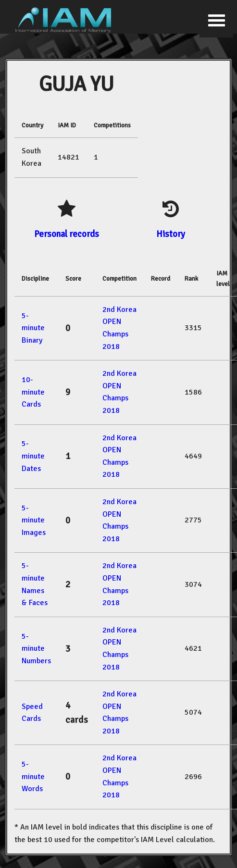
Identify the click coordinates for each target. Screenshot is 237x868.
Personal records (67, 234)
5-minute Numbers (36, 649)
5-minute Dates (33, 456)
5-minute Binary (33, 328)
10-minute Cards (33, 392)
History (171, 234)
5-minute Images (34, 520)
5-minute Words (33, 776)
